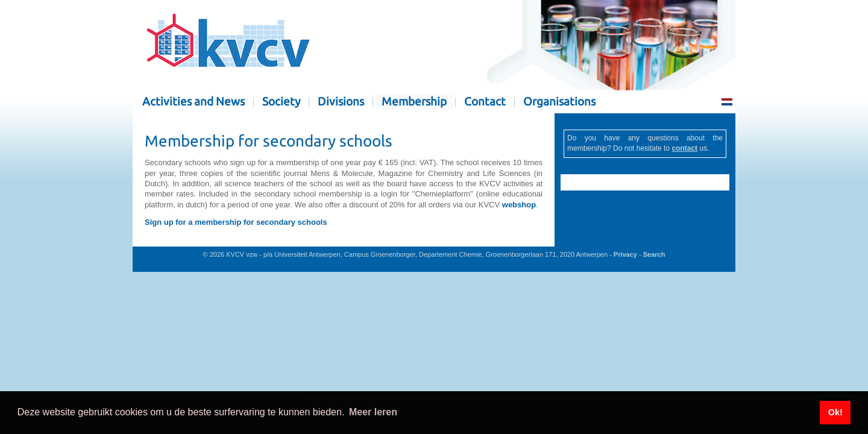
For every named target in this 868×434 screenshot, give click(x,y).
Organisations (559, 102)
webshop (519, 205)
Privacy (625, 254)
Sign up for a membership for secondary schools (236, 222)
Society (281, 102)
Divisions (341, 102)
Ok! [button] (835, 412)
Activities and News (193, 102)
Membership (414, 102)
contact (684, 148)
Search (654, 254)
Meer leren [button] (373, 412)
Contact (485, 102)
